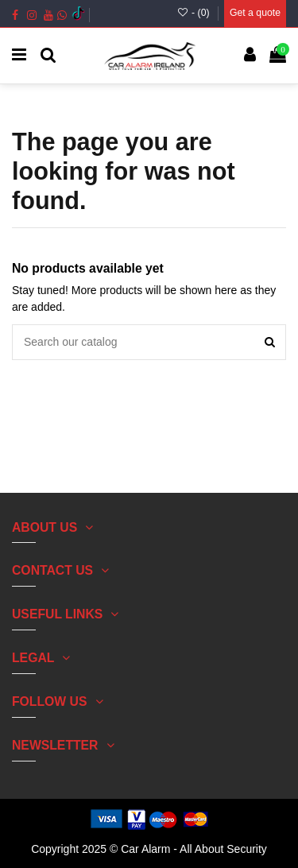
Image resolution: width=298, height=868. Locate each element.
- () (194, 13)
